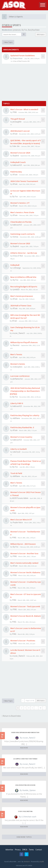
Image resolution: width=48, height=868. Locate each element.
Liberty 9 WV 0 (17, 403)
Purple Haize (18, 522)
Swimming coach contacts (23, 234)
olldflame (16, 418)
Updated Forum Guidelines (23, 55)
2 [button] (22, 708)
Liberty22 (16, 452)
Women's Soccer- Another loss (24, 553)
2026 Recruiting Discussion (25, 785)
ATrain (15, 134)
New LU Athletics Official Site (23, 277)
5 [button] (32, 708)
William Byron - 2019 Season (23, 544)
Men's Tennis (16, 354)
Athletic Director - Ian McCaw (24, 253)
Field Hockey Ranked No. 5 (22, 427)
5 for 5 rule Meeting (25, 811)
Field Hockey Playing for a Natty (25, 415)
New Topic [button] (8, 42)
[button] (44, 708)
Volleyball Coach (18, 162)
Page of (30, 700)
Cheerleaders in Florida (21, 222)
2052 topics (41, 34)
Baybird (16, 156)
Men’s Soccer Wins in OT (21, 520)
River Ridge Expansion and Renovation (25, 733)
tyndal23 (16, 289)
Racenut (16, 345)
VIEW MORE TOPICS (24, 837)
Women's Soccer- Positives (23, 641)
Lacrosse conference (20, 376)
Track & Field (16, 473)
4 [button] (29, 708)
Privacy (18, 850)
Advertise (9, 850)
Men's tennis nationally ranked (24, 563)
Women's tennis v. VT (20, 203)
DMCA (25, 850)
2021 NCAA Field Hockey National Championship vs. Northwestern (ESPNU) (25, 391)
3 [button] (25, 708)
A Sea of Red (18, 256)
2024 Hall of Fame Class (21, 306)
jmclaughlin (17, 122)
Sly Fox (24, 30)
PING (15, 112)
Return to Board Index (11, 716)
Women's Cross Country (21, 437)
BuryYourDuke (34, 30)
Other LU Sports (11, 25)
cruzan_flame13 (18, 333)
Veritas (15, 237)
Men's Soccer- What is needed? (24, 109)
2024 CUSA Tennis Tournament (24, 181)
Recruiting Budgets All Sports (24, 287)
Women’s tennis (18, 364)
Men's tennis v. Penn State (22, 212)
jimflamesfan (18, 379)
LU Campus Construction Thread (25, 759)
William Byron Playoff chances (24, 342)
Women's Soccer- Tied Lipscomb (25, 606)
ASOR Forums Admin (20, 498)
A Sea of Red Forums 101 (21, 61)
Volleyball (15, 265)
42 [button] (40, 708)
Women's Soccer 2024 (20, 153)
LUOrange (17, 268)
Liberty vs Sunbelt (19, 449)
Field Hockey (16, 172)
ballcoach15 (17, 165)
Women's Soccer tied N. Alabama (25, 572)
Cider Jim (16, 146)
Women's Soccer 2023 (20, 243)
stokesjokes (18, 367)
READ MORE (24, 748)
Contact (39, 850)
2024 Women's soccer (20, 131)
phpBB (42, 861)
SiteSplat (27, 861)
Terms (31, 850)
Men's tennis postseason (22, 296)
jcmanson (17, 30)
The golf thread (18, 119)
